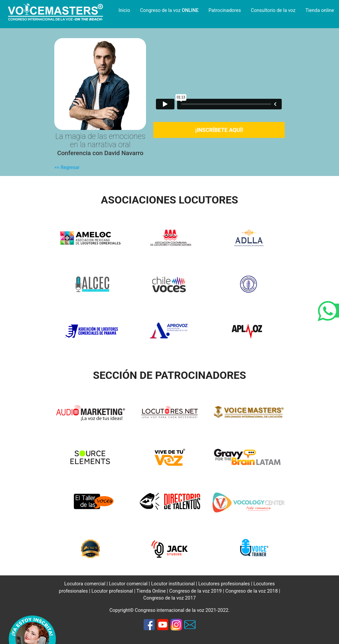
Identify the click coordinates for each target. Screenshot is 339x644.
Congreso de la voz (169, 10)
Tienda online (320, 10)
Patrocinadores (225, 10)
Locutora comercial (85, 584)
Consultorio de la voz (273, 10)
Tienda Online (151, 591)
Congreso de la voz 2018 (251, 591)
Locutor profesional (112, 591)
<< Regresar (67, 168)
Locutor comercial (128, 584)
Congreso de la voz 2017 (170, 598)
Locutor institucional (173, 584)
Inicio (124, 10)
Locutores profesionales (224, 584)
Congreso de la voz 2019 (195, 591)
